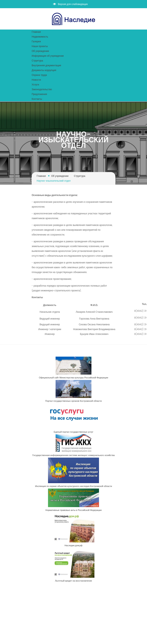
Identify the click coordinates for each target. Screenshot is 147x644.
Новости (36, 80)
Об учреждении (40, 51)
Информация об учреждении (48, 56)
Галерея (36, 41)
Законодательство (42, 89)
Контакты (37, 99)
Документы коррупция (44, 70)
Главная (36, 32)
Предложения (39, 94)
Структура (37, 61)
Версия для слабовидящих (70, 4)
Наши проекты (40, 46)
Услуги (35, 85)
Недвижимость (40, 37)
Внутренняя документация (46, 65)
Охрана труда (39, 75)
